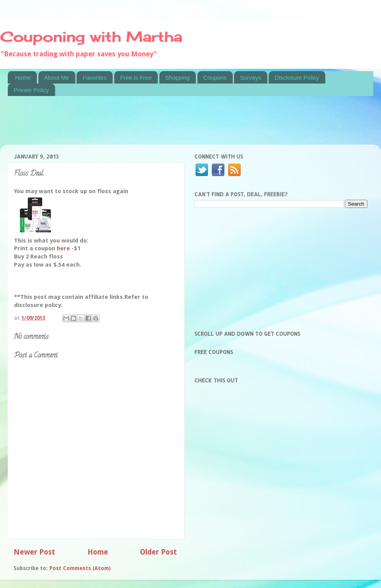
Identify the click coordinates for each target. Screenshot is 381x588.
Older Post (158, 552)
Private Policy (31, 90)
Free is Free (136, 78)
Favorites (94, 78)
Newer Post (34, 552)
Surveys (250, 78)
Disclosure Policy (297, 78)
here (64, 248)
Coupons (215, 78)
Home (23, 78)
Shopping (177, 78)
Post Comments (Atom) (80, 568)
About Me (57, 78)
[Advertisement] (149, 125)
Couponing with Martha (91, 37)
